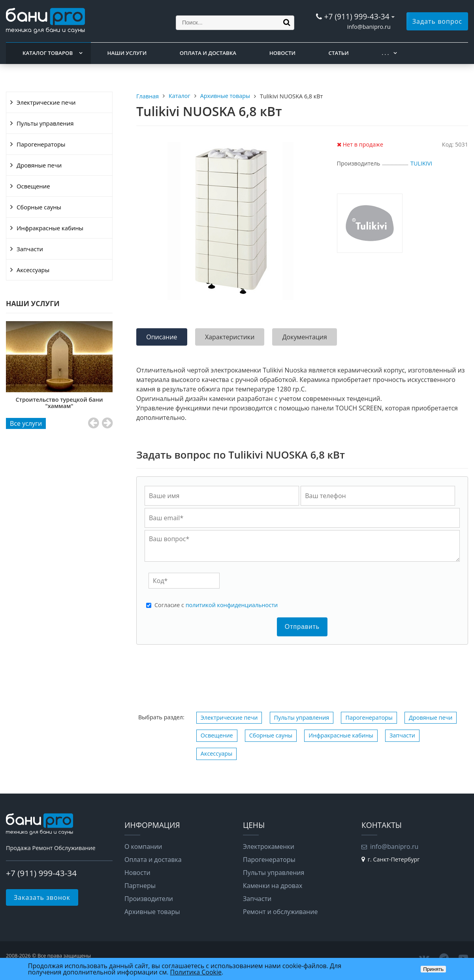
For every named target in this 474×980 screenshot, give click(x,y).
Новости (282, 53)
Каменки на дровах (273, 886)
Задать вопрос (437, 21)
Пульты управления (45, 123)
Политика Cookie (196, 972)
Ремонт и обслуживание (280, 912)
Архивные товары (152, 912)
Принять (433, 969)
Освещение (33, 186)
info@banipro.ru (369, 27)
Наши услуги (127, 53)
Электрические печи (46, 102)
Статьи (339, 53)
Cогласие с (216, 605)
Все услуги (26, 423)
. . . (385, 53)
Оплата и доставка (208, 53)
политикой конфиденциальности (232, 605)
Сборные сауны (39, 207)
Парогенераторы (41, 144)
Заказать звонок (42, 897)
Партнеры (140, 886)
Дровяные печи (39, 165)
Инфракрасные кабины (50, 228)
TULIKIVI (421, 163)
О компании (143, 846)
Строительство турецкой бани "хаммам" (67, 403)
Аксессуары (33, 270)
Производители (149, 899)
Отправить (302, 627)
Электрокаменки (269, 846)
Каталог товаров (48, 53)
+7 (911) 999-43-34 (356, 16)
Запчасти (30, 249)
